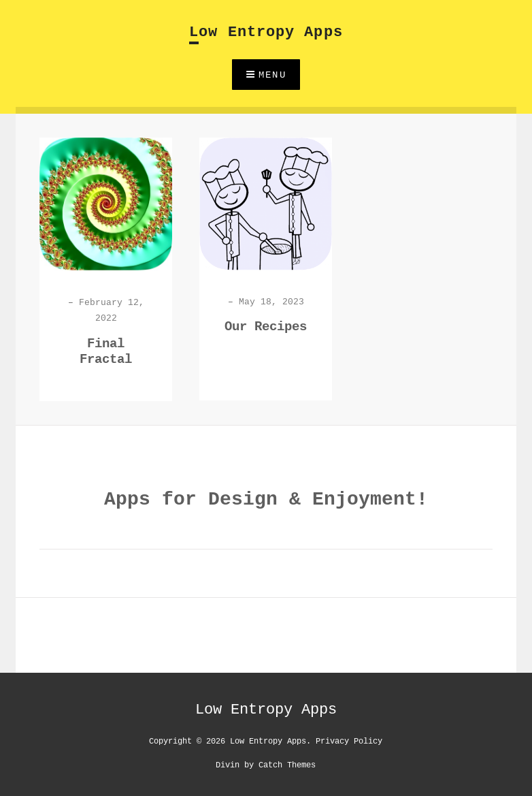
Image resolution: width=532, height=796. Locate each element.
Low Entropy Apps (266, 32)
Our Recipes (266, 327)
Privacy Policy (349, 741)
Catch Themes (287, 764)
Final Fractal (106, 352)
